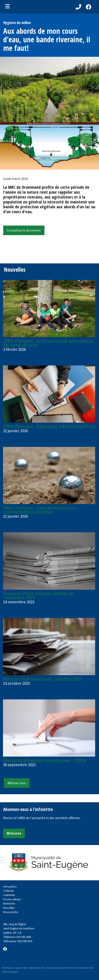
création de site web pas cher (80, 968)
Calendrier (9, 895)
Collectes (8, 891)
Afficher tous (17, 783)
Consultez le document (24, 230)
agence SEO (22, 968)
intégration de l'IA (36, 968)
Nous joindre (11, 912)
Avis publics (10, 886)
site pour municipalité (56, 968)
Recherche (9, 903)
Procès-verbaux (12, 899)
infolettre (6, 972)
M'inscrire (14, 833)
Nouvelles (9, 908)
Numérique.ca (8, 968)
